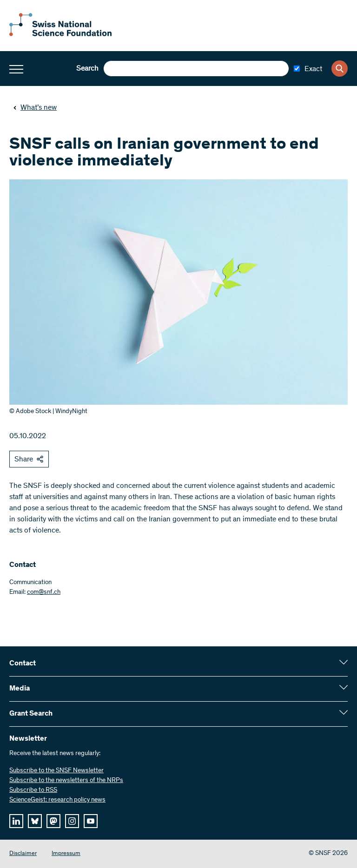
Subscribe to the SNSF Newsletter (56, 771)
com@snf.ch (44, 592)
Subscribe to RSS (33, 790)
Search (87, 69)
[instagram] (72, 821)
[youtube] (91, 821)
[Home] (60, 34)
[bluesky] (35, 821)
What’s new (35, 108)
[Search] (340, 69)
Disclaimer (23, 854)
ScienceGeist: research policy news (57, 800)
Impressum (66, 854)
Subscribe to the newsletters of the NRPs (66, 781)
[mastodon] (53, 821)
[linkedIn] (16, 821)
